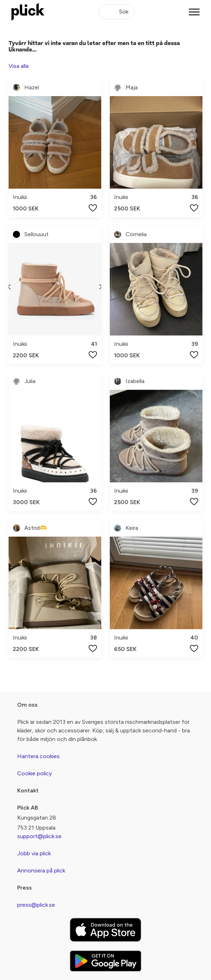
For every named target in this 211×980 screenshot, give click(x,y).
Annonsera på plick (41, 870)
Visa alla (19, 66)
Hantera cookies (38, 756)
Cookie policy (35, 773)
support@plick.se (39, 836)
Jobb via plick (34, 853)
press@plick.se (36, 905)
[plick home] (28, 12)
